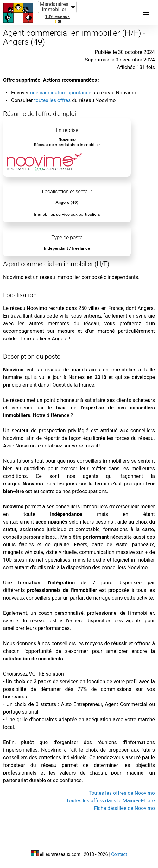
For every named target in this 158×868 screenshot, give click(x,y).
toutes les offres (52, 100)
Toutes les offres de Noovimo (122, 793)
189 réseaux (57, 17)
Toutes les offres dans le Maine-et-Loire (111, 801)
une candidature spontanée (61, 93)
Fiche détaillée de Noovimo (124, 808)
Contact (119, 855)
